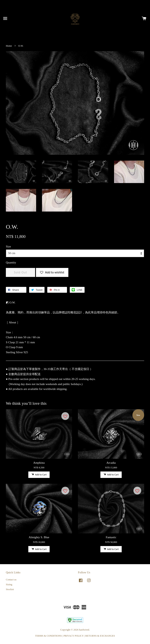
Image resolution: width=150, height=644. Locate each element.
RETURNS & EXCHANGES (100, 636)
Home (9, 46)
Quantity (11, 262)
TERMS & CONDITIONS (49, 636)
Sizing (9, 584)
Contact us (11, 580)
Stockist (10, 589)
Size (8, 246)
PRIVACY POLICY (74, 636)
